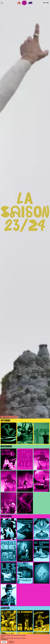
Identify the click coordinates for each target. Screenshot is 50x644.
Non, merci (11, 642)
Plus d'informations (4, 639)
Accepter (4, 642)
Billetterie (46, 3)
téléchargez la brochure (10, 417)
